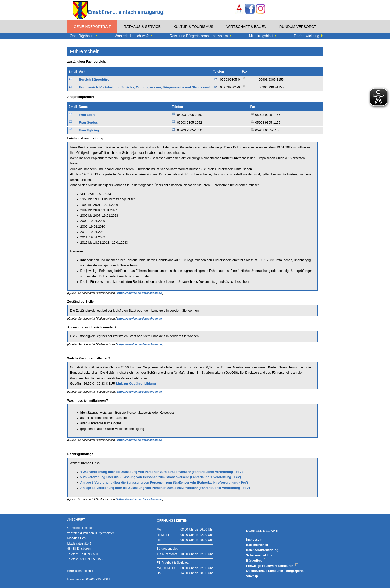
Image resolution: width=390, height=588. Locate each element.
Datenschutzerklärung (262, 550)
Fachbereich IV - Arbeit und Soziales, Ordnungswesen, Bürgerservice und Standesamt (144, 87)
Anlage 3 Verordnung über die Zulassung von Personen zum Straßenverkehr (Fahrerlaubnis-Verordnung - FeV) (164, 483)
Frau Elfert (87, 115)
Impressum (254, 540)
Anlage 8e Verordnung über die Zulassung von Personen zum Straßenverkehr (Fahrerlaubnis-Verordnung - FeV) (165, 488)
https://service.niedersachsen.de (140, 293)
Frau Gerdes (88, 123)
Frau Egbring (89, 130)
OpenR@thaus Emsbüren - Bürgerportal (275, 571)
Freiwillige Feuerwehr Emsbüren (272, 566)
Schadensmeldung (260, 555)
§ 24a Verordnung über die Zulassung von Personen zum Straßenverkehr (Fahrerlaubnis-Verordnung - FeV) (162, 472)
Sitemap (252, 576)
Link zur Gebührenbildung (136, 384)
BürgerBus (257, 561)
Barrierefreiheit (257, 545)
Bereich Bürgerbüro (94, 80)
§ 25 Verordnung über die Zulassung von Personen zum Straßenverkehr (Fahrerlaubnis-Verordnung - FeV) (161, 477)
